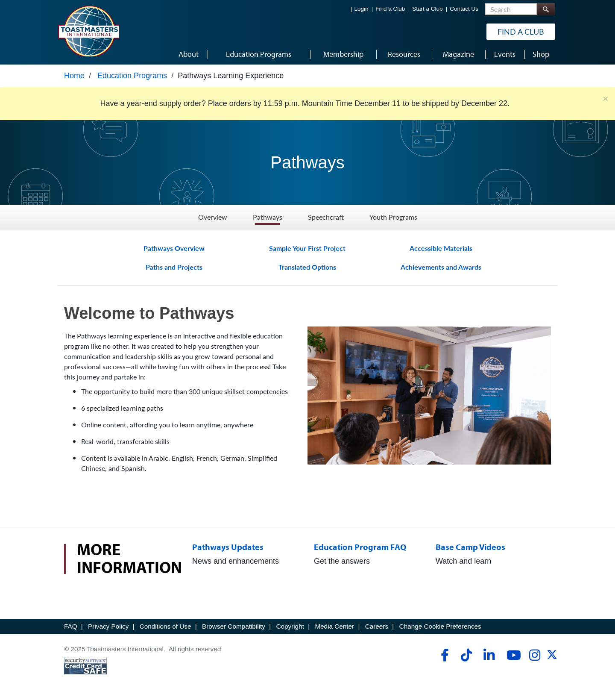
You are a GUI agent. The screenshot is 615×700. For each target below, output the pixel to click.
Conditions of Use (165, 626)
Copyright (290, 626)
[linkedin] (489, 655)
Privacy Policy (108, 626)
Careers (377, 626)
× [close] (606, 99)
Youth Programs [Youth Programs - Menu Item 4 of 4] (393, 217)
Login (362, 9)
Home (74, 76)
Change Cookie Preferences (440, 626)
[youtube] (512, 655)
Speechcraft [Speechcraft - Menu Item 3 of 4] (326, 217)
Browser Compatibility (234, 626)
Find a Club (390, 9)
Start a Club (427, 9)
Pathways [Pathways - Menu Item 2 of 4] (268, 217)
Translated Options (307, 267)
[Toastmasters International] (88, 31)
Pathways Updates (230, 547)
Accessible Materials (441, 248)
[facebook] (444, 655)
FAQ (71, 626)
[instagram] (534, 655)
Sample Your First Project (307, 248)
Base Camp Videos (474, 547)
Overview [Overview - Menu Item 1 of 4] (213, 217)
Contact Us (464, 9)
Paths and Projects (174, 267)
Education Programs (132, 76)
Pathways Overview (174, 248)
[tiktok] (466, 655)
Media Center (334, 626)
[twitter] (552, 657)
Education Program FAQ (363, 547)
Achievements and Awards (441, 267)
